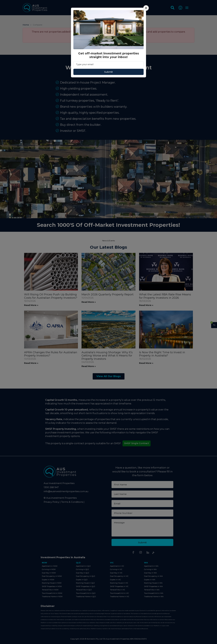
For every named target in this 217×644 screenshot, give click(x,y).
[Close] (146, 8)
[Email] (108, 64)
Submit (108, 72)
